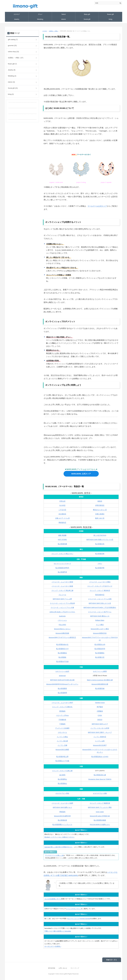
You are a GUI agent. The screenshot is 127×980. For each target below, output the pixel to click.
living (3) (11, 94)
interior (64, 19)
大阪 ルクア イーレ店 (62, 518)
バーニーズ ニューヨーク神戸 (62, 703)
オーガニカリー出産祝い (53, 946)
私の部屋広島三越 (100, 775)
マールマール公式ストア (97, 206)
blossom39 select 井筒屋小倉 (100, 816)
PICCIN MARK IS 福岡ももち (100, 825)
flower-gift (110, 14)
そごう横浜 (100, 625)
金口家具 (62, 775)
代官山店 (62, 501)
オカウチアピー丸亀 (100, 793)
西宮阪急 (62, 711)
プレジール (62, 595)
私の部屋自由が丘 (62, 644)
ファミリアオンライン (73, 909)
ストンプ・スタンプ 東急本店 (100, 590)
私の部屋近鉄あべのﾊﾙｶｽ (100, 757)
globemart (62, 676)
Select (64, 14)
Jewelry (17, 19)
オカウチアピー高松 (62, 793)
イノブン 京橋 (62, 745)
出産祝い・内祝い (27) (16, 58)
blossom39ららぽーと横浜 (100, 629)
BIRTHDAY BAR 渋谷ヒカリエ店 (100, 603)
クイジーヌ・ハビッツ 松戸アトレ (100, 612)
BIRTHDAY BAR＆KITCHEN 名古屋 (62, 680)
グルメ (40, 14)
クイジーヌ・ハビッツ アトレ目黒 (100, 599)
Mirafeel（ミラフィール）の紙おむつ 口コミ (60, 837)
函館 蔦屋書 (62, 535)
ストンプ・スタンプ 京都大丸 (62, 707)
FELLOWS (62, 625)
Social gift (87, 19)
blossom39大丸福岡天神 (62, 816)
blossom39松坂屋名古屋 (100, 684)
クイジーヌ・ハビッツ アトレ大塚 (62, 607)
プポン (100, 563)
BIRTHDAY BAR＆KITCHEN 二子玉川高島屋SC (100, 607)
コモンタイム (62, 732)
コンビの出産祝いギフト (53, 899)
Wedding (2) (12, 76)
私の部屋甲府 (62, 572)
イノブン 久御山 (62, 737)
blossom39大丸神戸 (100, 745)
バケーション (62, 620)
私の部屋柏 (62, 657)
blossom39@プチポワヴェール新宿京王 (62, 637)
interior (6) (11, 82)
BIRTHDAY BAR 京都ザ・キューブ (100, 732)
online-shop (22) (13, 52)
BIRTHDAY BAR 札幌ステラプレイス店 (100, 540)
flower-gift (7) (12, 64)
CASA (100, 715)
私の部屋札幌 (62, 544)
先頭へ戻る (113, 960)
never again (100, 812)
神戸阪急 (100, 707)
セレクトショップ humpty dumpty (79, 919)
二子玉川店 (62, 510)
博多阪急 (62, 812)
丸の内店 (62, 505)
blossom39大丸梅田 (62, 750)
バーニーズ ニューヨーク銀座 (62, 586)
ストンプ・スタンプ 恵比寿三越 (62, 590)
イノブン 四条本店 (100, 737)
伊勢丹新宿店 (100, 505)
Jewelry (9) (12, 70)
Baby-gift (87, 14)
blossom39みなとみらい (62, 629)
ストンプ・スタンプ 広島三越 (62, 771)
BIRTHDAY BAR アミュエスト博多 (100, 807)
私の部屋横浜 (100, 653)
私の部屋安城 (100, 688)
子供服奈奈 (62, 720)
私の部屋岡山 (62, 779)
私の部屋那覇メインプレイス (62, 825)
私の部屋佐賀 (62, 820)
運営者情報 (52, 968)
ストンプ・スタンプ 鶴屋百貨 (100, 803)
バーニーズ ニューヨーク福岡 (62, 803)
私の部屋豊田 (62, 688)
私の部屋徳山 (62, 783)
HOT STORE (62, 540)
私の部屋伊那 (100, 568)
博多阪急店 (62, 523)
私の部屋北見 (100, 544)
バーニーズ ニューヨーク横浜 (100, 582)
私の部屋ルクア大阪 (62, 761)
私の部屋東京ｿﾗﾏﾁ (62, 649)
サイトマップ (75, 968)
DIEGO (100, 720)
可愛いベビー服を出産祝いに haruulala (58, 931)
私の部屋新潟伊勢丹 (62, 568)
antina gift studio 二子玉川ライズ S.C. (62, 612)
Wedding (40, 19)
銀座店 (100, 501)
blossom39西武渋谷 (100, 633)
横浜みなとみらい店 (100, 510)
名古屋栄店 (62, 514)
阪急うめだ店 (100, 518)
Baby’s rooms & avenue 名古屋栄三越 (100, 680)
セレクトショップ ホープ (62, 563)
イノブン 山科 (100, 741)
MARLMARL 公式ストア (81, 474)
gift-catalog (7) (13, 39)
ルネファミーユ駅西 (100, 671)
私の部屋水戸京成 (62, 661)
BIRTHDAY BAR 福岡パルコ (62, 807)
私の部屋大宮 (100, 657)
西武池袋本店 (100, 595)
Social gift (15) (13, 88)
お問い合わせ (63, 968)
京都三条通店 (100, 514)
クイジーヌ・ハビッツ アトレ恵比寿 (62, 603)
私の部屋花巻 (100, 554)
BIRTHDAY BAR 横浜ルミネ (100, 616)
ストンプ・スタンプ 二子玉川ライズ (100, 586)
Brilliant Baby (100, 620)
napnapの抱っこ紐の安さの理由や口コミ (58, 847)
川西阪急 (100, 711)
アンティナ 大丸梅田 (62, 728)
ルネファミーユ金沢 (62, 671)
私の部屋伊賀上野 (62, 757)
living (110, 19)
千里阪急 (62, 724)
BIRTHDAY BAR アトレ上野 (62, 599)
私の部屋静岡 (62, 693)
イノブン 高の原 (62, 741)
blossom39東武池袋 (62, 633)
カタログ (17, 14)
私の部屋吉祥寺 (100, 649)
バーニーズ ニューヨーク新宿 (62, 582)
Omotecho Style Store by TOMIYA (100, 779)
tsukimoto (62, 616)
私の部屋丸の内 (100, 644)
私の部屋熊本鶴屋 (100, 820)
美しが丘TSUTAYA (100, 535)
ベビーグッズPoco (62, 715)
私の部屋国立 (62, 653)
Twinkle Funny (100, 703)
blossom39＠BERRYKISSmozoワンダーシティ (62, 684)
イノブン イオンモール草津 (100, 728)
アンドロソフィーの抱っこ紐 (54, 855)
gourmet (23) (12, 45)
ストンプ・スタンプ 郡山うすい (62, 554)
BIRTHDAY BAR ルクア (100, 724)
